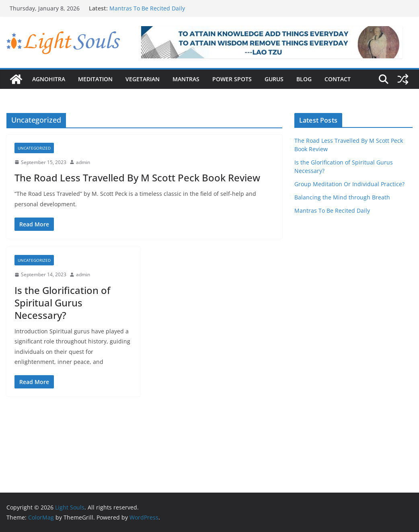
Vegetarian (143, 79)
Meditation (95, 79)
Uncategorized (34, 148)
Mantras (186, 79)
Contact (338, 79)
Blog (304, 79)
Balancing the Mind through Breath (342, 197)
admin (83, 162)
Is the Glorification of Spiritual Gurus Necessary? (62, 303)
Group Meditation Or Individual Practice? (349, 184)
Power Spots (232, 79)
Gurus (274, 79)
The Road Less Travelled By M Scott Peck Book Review (137, 178)
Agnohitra (49, 79)
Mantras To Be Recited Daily (147, 8)
